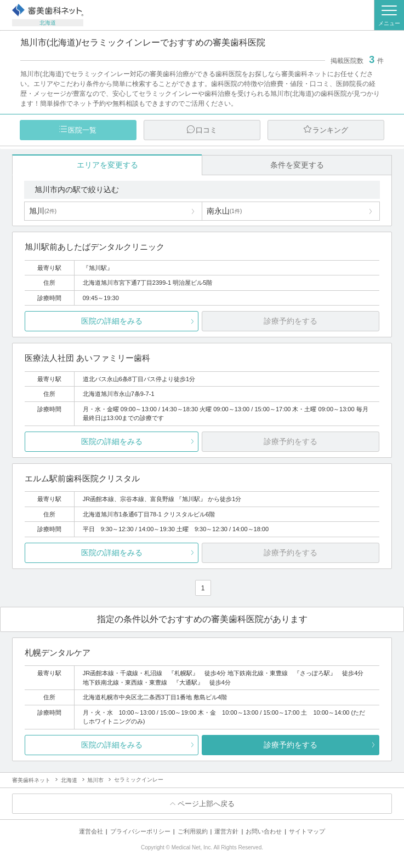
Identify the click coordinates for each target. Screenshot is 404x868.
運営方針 (226, 831)
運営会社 (91, 831)
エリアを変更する (107, 165)
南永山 (224, 211)
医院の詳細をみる (112, 321)
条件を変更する (297, 165)
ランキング (330, 130)
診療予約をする (291, 745)
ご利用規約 (193, 831)
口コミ (206, 130)
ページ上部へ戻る (206, 804)
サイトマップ (307, 831)
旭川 (43, 211)
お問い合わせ (264, 831)
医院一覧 (82, 130)
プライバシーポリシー (140, 831)
